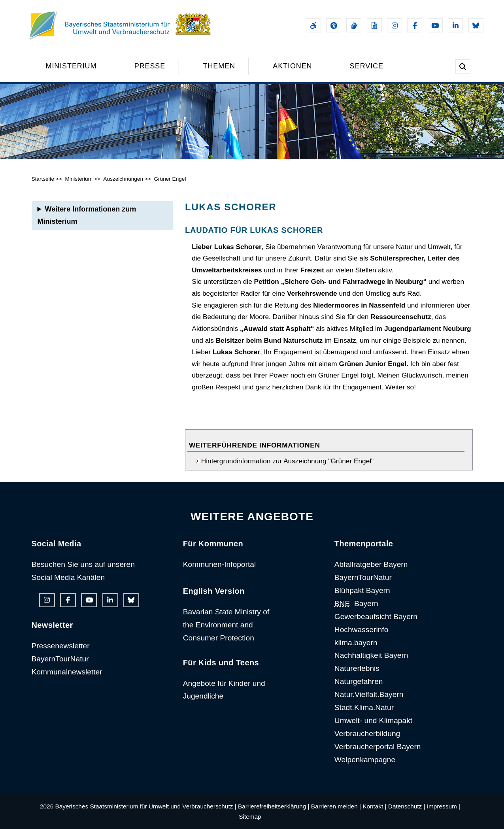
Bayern (356, 603)
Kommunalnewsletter (67, 672)
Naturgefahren (359, 681)
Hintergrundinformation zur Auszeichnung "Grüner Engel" (287, 461)
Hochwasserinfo (361, 630)
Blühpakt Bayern (362, 590)
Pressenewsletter (61, 646)
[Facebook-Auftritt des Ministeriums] (415, 25)
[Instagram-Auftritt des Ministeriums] (395, 25)
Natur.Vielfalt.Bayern (369, 694)
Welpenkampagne (365, 760)
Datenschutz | (407, 806)
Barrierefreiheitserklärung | (274, 806)
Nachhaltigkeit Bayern (371, 655)
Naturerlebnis (357, 668)
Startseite (43, 179)
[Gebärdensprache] (354, 25)
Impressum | (444, 806)
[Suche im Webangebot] (463, 66)
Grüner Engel (170, 179)
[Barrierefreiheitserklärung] (313, 25)
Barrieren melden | (336, 806)
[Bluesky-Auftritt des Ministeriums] (476, 25)
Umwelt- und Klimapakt (373, 720)
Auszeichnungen (123, 179)
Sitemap (250, 817)
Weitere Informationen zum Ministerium (87, 215)
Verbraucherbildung (367, 734)
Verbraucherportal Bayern (378, 747)
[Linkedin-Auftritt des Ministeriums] (455, 25)
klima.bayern (356, 643)
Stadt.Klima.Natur (364, 707)
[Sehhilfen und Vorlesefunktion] (334, 25)
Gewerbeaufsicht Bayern (376, 617)
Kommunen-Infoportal (220, 564)
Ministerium (79, 179)
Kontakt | (374, 806)
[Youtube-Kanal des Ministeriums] (435, 25)
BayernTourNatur (60, 659)
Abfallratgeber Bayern (371, 564)
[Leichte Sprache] (374, 25)
